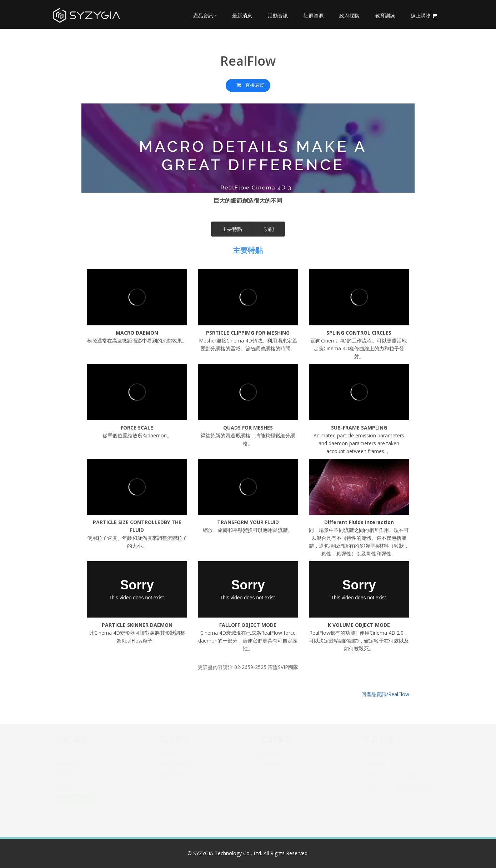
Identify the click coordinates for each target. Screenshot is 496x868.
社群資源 (314, 16)
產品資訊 (205, 16)
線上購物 (424, 16)
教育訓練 (385, 16)
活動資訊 (278, 16)
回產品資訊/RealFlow (385, 688)
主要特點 (232, 229)
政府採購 (349, 16)
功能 (269, 229)
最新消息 (242, 16)
